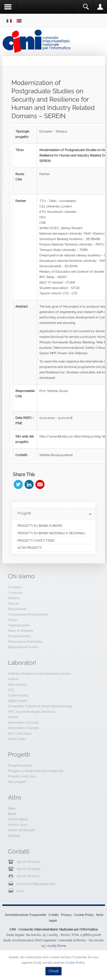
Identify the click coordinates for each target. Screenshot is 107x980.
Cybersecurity (18, 695)
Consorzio (15, 593)
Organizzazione (19, 625)
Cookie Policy (84, 915)
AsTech (13, 679)
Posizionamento (19, 636)
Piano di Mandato (21, 631)
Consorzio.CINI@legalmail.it (36, 884)
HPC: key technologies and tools (32, 712)
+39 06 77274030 (28, 862)
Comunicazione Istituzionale (28, 614)
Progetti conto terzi (22, 776)
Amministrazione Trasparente (26, 915)
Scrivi (20, 891)
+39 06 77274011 (28, 876)
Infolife (13, 717)
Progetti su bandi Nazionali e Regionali (36, 771)
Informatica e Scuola (23, 722)
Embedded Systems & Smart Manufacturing (40, 706)
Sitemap (14, 836)
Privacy (66, 915)
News (12, 808)
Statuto (14, 603)
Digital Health (18, 701)
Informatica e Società (23, 728)
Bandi (12, 814)
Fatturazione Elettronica (25, 642)
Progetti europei (20, 765)
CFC (11, 690)
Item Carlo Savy (20, 733)
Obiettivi (14, 598)
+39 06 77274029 (28, 869)
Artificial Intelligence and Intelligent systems (39, 674)
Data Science (17, 684)
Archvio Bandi (18, 819)
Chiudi (53, 971)
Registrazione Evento (23, 647)
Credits (54, 915)
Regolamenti (17, 609)
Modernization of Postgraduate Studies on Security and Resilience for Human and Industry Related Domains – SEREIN (53, 99)
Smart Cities (17, 739)
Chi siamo (15, 587)
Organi (13, 620)
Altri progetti (17, 782)
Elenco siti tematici (21, 830)
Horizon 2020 (18, 825)
